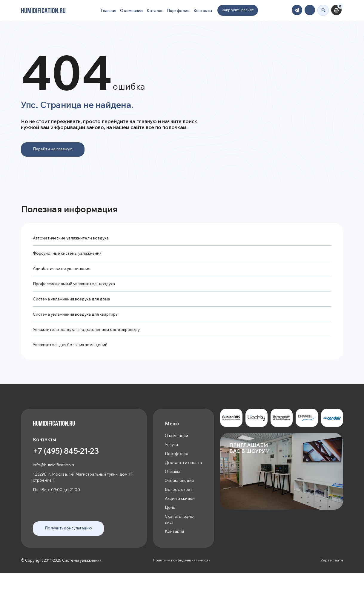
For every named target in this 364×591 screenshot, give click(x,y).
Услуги (172, 450)
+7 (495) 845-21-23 (71, 460)
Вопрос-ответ (180, 504)
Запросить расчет (240, 9)
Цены (171, 523)
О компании (127, 9)
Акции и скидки (180, 514)
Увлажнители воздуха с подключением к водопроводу (89, 334)
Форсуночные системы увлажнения (70, 255)
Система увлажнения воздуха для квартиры (78, 318)
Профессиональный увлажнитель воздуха (76, 286)
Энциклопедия (180, 495)
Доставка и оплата (176, 472)
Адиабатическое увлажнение (63, 270)
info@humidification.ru (55, 474)
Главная (102, 9)
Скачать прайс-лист (181, 536)
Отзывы (173, 485)
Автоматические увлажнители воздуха (73, 239)
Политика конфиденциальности (182, 578)
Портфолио (178, 9)
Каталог (153, 9)
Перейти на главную (54, 149)
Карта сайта (332, 578)
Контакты (204, 9)
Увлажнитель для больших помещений (72, 349)
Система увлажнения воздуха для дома (74, 302)
